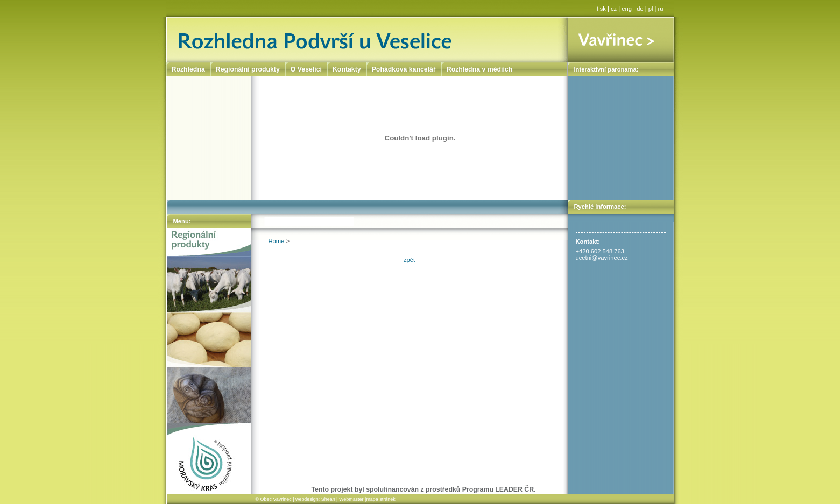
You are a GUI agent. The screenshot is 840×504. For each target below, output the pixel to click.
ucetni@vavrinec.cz (602, 258)
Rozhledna (188, 69)
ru (661, 9)
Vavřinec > (621, 40)
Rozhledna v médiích (479, 69)
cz (614, 9)
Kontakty (347, 69)
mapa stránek (380, 499)
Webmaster (351, 499)
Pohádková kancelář (404, 69)
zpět (409, 260)
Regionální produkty (248, 69)
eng (627, 9)
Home (277, 241)
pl (651, 9)
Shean (328, 499)
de (640, 9)
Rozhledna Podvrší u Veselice (367, 40)
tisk (601, 9)
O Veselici (306, 69)
